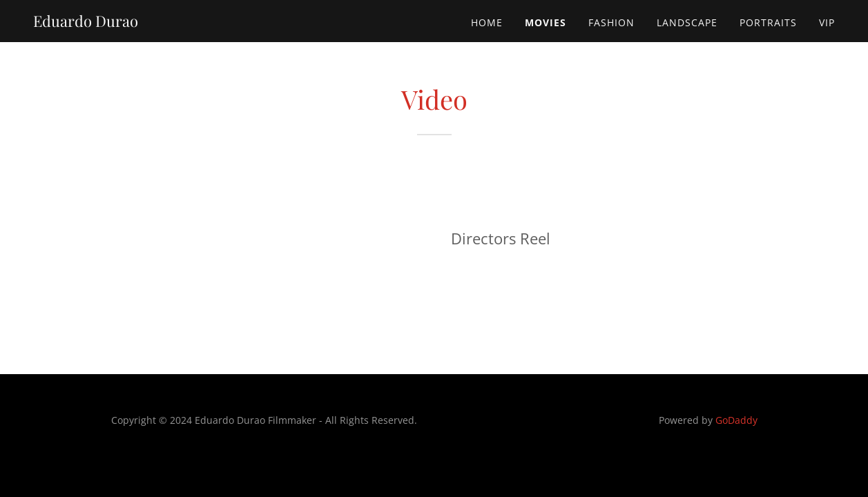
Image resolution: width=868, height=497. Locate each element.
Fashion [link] (611, 22)
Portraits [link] (768, 22)
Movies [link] (546, 22)
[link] (86, 23)
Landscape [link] (687, 22)
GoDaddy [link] (736, 420)
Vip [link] (827, 22)
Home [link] (487, 22)
